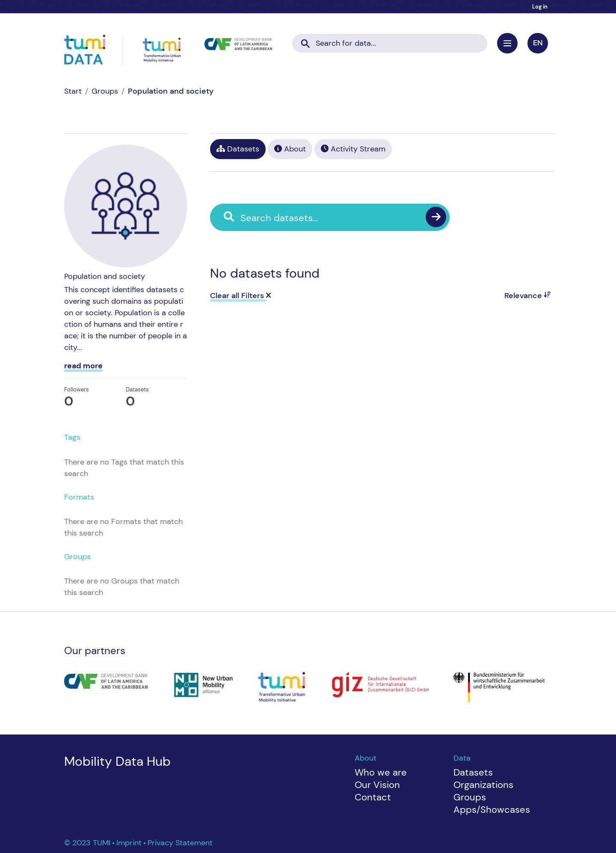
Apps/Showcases (492, 810)
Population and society (171, 91)
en (538, 43)
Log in (540, 7)
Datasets (238, 149)
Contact (373, 797)
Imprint (130, 843)
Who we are (381, 772)
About (290, 149)
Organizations (483, 785)
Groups (105, 91)
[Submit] (305, 41)
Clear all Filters (240, 296)
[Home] (73, 91)
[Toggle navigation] (507, 43)
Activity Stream (353, 149)
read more (83, 366)
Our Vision (377, 785)
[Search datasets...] (390, 43)
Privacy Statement (180, 843)
